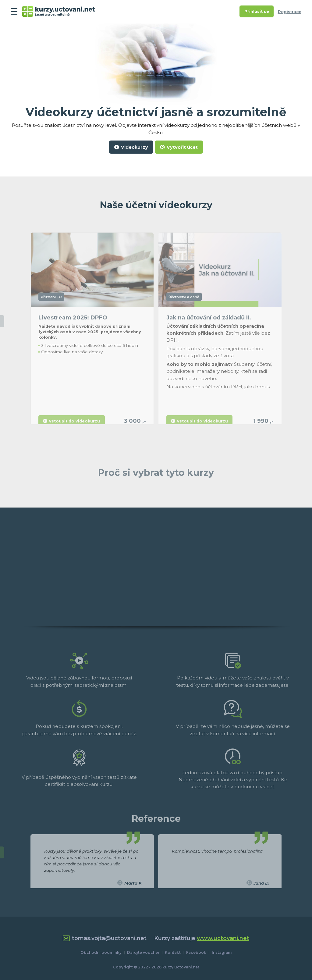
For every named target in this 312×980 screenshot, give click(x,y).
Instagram (222, 952)
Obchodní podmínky (101, 952)
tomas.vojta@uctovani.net (105, 938)
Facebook (196, 952)
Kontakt (173, 952)
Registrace (290, 12)
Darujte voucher (143, 952)
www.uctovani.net (223, 938)
